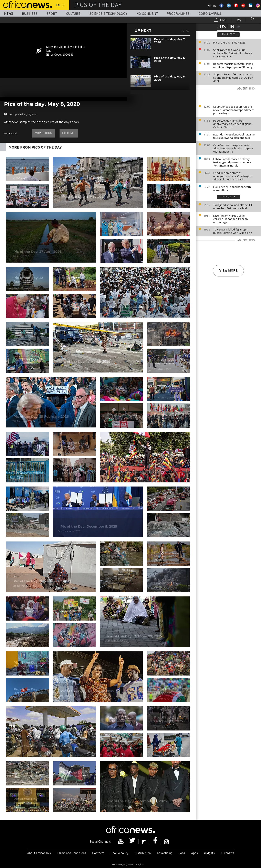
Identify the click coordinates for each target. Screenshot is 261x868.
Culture (73, 14)
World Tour (43, 133)
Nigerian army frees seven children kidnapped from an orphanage (231, 219)
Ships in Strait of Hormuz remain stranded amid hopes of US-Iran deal (233, 78)
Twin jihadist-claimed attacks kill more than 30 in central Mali (233, 207)
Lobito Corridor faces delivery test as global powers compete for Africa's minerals (232, 162)
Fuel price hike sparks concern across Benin (232, 188)
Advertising (165, 853)
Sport (52, 14)
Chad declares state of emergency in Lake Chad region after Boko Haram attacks (233, 176)
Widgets (209, 853)
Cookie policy (119, 853)
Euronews (227, 853)
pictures (69, 133)
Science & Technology (108, 14)
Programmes (178, 14)
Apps (194, 853)
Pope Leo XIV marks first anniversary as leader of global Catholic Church (233, 124)
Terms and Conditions (71, 853)
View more (228, 271)
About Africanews (39, 853)
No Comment (147, 14)
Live (220, 20)
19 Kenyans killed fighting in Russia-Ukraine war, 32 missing (232, 231)
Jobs (182, 853)
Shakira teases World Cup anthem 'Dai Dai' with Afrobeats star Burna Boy (233, 53)
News (9, 14)
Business (30, 14)
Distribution (143, 853)
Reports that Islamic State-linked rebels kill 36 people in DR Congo (233, 65)
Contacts (98, 853)
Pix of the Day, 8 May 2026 (229, 43)
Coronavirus (210, 14)
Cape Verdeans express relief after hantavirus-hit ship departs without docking (233, 148)
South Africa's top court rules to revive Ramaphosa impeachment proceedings (234, 110)
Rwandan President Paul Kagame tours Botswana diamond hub (234, 136)
